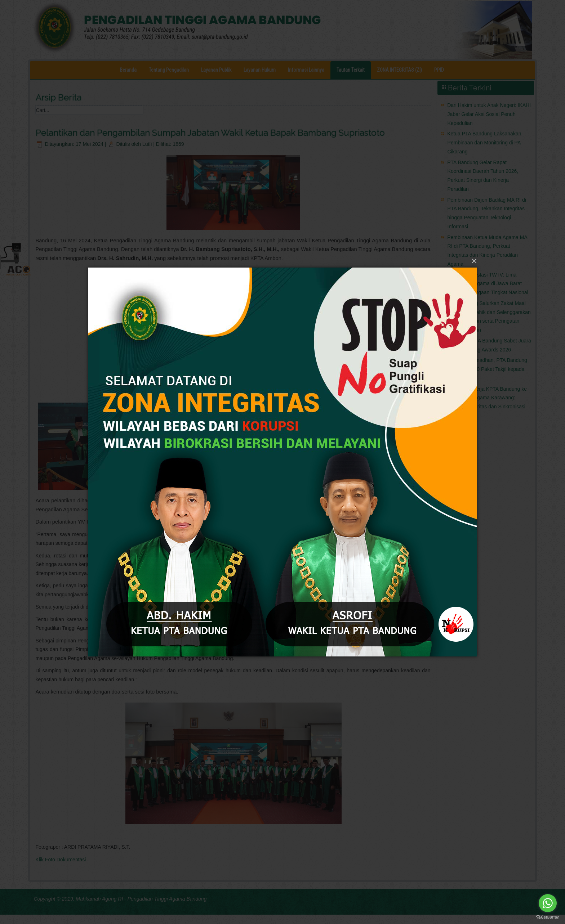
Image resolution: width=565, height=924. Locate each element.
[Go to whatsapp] (548, 903)
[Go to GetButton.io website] (548, 917)
